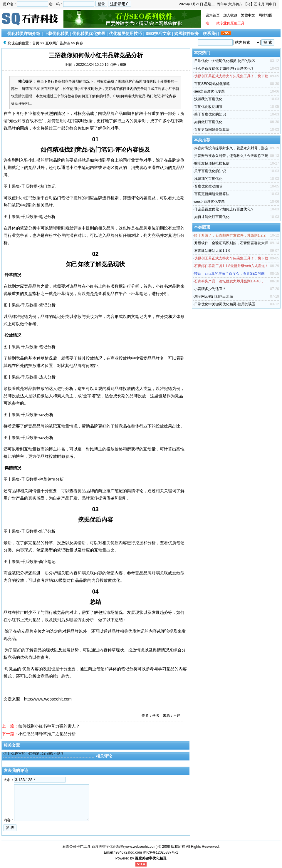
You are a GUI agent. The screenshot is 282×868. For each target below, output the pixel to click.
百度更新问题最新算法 (212, 130)
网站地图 (266, 15)
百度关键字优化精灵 (151, 858)
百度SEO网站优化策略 (212, 84)
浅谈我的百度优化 (208, 99)
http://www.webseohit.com (48, 699)
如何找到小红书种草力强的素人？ (49, 726)
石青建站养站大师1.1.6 (212, 251)
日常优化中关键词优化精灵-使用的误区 (225, 61)
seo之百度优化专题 (209, 91)
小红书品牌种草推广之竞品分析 (47, 734)
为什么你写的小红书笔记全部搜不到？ (34, 753)
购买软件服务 (187, 33)
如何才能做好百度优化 (212, 217)
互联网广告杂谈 (58, 43)
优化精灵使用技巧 (125, 33)
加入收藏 (230, 15)
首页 (36, 43)
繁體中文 (248, 15)
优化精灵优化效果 (89, 33)
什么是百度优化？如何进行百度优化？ (224, 68)
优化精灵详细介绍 (24, 33)
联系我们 (211, 33)
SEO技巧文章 (158, 33)
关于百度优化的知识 (210, 114)
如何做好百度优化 (208, 122)
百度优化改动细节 (208, 107)
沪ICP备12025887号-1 (160, 852)
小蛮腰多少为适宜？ (210, 289)
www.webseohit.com (141, 847)
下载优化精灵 (56, 33)
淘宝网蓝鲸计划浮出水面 (214, 296)
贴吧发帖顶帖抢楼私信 (212, 163)
